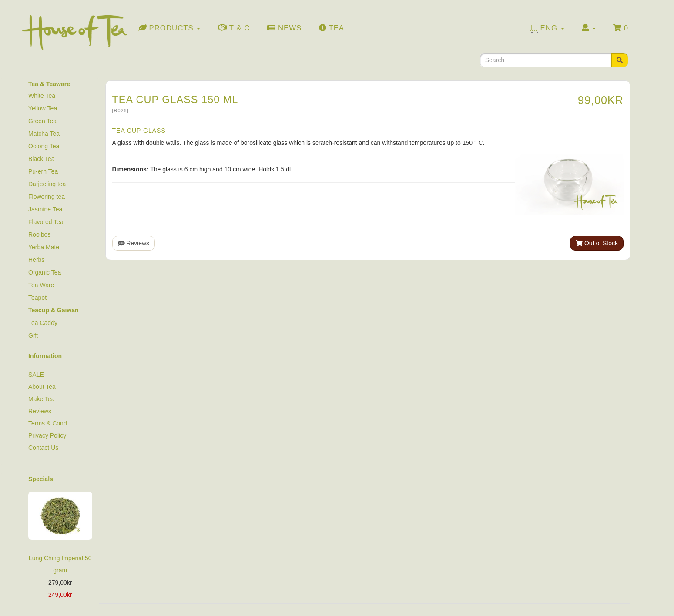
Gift (33, 335)
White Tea (42, 96)
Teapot (37, 298)
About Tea (42, 387)
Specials (41, 479)
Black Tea (41, 159)
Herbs (36, 260)
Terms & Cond (48, 423)
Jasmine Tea (45, 209)
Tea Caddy (43, 323)
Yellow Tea (43, 108)
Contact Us (43, 448)
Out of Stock (597, 243)
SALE (36, 375)
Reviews (134, 243)
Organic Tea (45, 272)
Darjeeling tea (47, 184)
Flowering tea (47, 197)
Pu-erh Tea (43, 171)
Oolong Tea (44, 146)
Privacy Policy (47, 435)
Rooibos (39, 234)
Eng (548, 28)
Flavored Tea (46, 222)
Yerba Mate (44, 247)
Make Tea (41, 399)
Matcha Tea (44, 134)
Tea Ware (41, 285)
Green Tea (42, 121)
